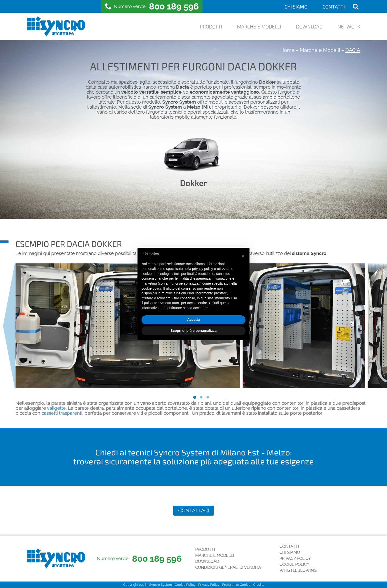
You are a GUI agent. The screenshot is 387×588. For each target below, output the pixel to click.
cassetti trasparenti (62, 413)
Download (309, 26)
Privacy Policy (295, 558)
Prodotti (211, 26)
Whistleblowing (298, 570)
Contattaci (194, 511)
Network (349, 26)
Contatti (334, 6)
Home (287, 50)
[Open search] (356, 6)
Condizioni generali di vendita (228, 567)
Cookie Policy (294, 564)
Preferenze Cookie (236, 585)
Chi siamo (296, 6)
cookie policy (151, 288)
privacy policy (202, 269)
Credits (259, 585)
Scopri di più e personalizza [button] (193, 331)
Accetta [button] (194, 320)
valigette (56, 408)
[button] (243, 256)
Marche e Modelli (259, 26)
